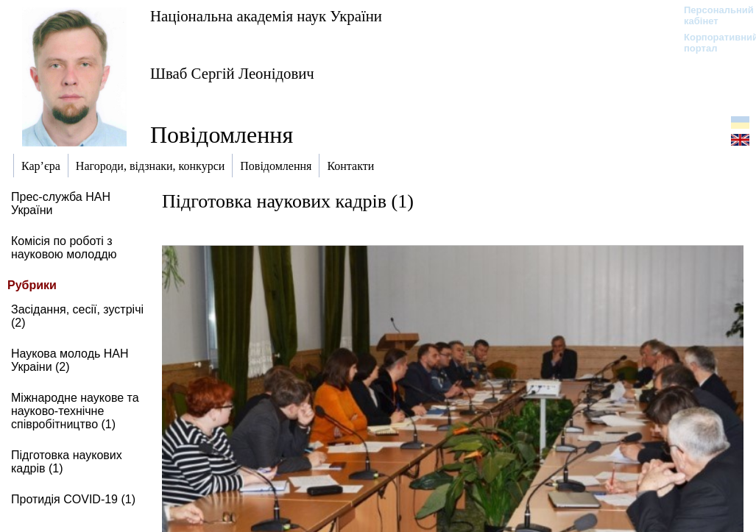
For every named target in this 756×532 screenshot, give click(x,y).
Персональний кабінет (711, 15)
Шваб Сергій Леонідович (232, 73)
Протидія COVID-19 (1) (73, 499)
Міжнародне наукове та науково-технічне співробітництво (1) (75, 411)
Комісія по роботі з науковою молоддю (64, 248)
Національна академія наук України (266, 16)
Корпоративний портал (711, 43)
